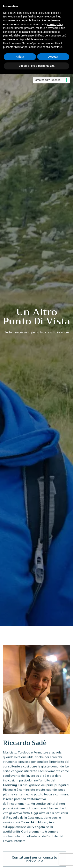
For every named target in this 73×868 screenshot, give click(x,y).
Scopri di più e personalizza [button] (36, 66)
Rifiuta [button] (20, 57)
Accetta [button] (53, 57)
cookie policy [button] (55, 24)
